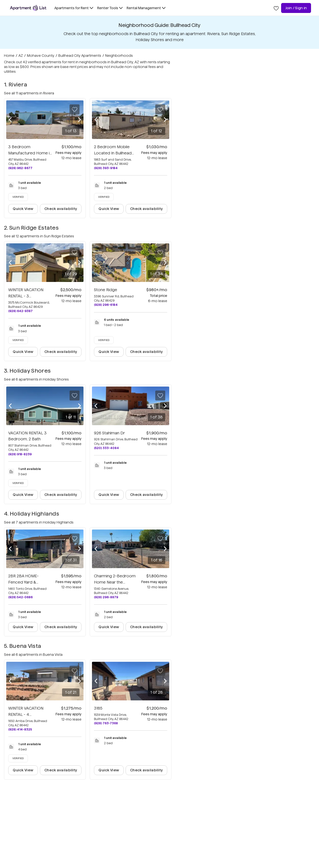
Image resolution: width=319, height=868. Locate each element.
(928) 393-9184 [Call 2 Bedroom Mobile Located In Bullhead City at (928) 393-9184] (106, 168)
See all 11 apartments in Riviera (29, 93)
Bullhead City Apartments (80, 56)
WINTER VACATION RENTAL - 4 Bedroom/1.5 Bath (26, 714)
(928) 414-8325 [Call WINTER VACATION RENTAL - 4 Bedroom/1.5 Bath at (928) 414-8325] (20, 729)
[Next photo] (80, 120)
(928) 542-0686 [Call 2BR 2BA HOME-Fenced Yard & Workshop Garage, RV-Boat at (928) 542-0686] (20, 597)
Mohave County (41, 56)
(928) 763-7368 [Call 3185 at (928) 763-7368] (106, 723)
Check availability (61, 209)
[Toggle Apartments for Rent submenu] (74, 8)
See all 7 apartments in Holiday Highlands (39, 522)
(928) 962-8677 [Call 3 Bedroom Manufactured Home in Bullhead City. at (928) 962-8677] (20, 168)
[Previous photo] (10, 120)
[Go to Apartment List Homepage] (28, 8)
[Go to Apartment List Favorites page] (276, 8)
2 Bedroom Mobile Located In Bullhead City (113, 153)
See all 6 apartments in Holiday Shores (36, 379)
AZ (21, 56)
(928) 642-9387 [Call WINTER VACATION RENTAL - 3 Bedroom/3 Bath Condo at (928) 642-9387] (20, 311)
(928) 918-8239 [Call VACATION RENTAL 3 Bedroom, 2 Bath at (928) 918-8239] (20, 454)
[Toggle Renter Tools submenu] (110, 8)
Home (9, 56)
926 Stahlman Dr (109, 433)
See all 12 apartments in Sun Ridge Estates (39, 236)
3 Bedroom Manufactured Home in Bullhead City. (30, 153)
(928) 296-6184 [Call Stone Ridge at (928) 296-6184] (106, 305)
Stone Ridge (106, 290)
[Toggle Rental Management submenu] (146, 8)
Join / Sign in (296, 8)
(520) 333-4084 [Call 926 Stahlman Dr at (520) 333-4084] (106, 448)
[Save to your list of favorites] (75, 109)
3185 (98, 708)
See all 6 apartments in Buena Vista (33, 655)
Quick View (23, 209)
